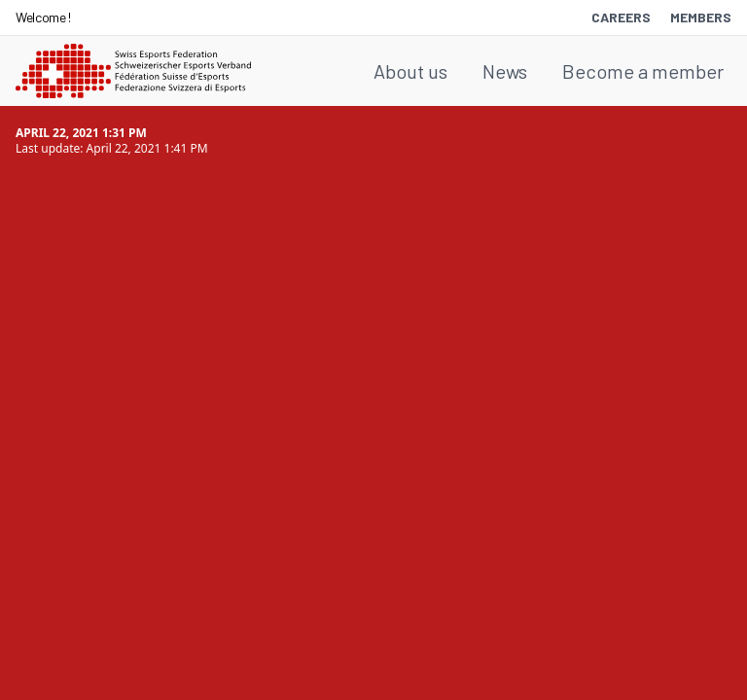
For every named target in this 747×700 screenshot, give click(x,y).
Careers (621, 17)
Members (701, 17)
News (505, 71)
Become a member (643, 71)
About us (410, 71)
